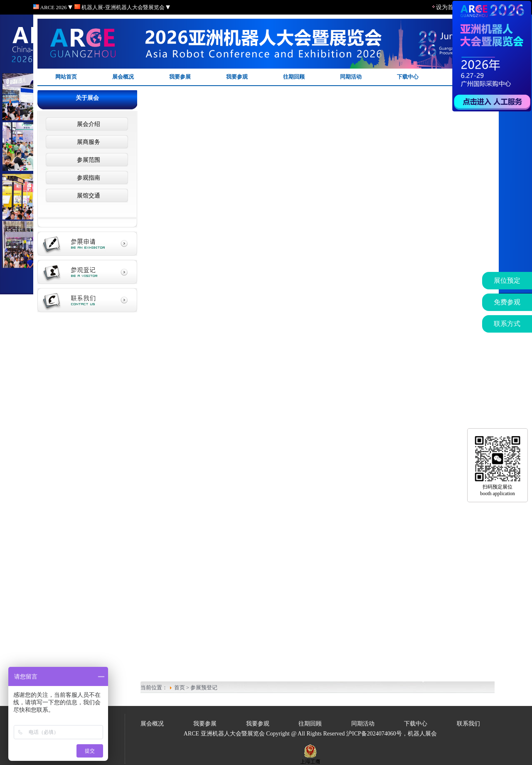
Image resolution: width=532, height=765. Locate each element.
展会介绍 (87, 124)
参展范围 (87, 160)
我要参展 (180, 77)
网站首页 (66, 77)
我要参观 (237, 77)
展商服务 (87, 142)
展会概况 (123, 77)
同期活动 (351, 77)
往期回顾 (294, 77)
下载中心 (408, 77)
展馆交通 (87, 196)
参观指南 (87, 178)
